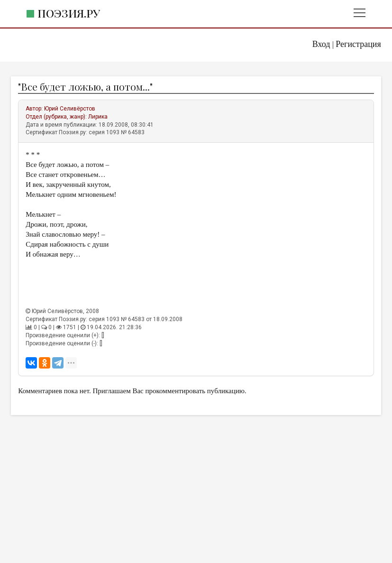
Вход (321, 44)
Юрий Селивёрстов (70, 109)
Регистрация (358, 44)
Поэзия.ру (69, 13)
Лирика (98, 117)
